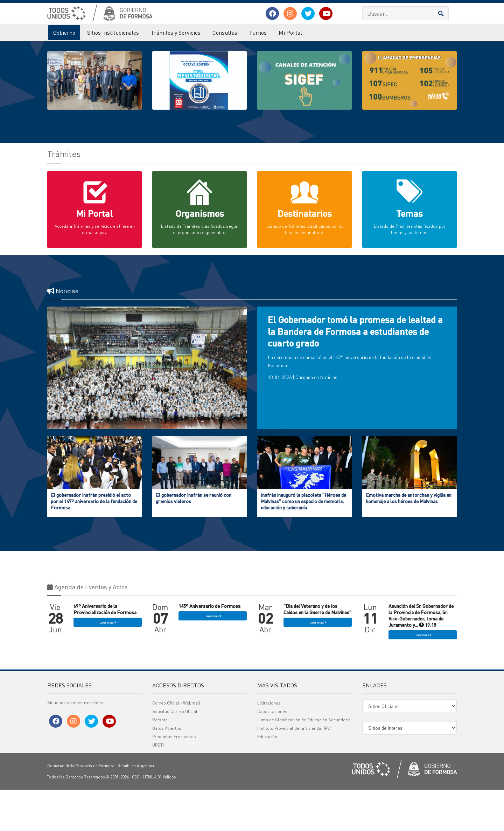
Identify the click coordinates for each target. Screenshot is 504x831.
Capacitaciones (272, 753)
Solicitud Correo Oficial (175, 753)
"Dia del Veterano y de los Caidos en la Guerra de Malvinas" (317, 650)
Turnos (258, 32)
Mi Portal (290, 32)
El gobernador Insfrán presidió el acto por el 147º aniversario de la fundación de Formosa (94, 542)
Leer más (108, 664)
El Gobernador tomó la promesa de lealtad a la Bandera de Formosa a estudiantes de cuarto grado (355, 373)
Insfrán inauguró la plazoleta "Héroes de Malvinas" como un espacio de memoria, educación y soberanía (303, 542)
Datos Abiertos (167, 770)
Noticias (329, 418)
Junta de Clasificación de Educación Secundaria (304, 761)
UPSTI (158, 786)
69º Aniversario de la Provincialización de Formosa (105, 650)
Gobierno (64, 32)
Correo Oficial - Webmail (176, 744)
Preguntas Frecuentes (174, 778)
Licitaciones (269, 744)
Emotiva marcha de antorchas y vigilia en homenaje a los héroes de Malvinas (409, 539)
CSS (136, 818)
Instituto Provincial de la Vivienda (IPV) (294, 770)
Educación (267, 778)
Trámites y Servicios (176, 32)
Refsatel (161, 761)
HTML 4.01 (152, 818)
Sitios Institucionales (113, 32)
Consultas (225, 32)
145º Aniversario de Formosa (209, 647)
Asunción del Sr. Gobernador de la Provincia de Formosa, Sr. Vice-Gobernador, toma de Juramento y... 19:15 (421, 657)
